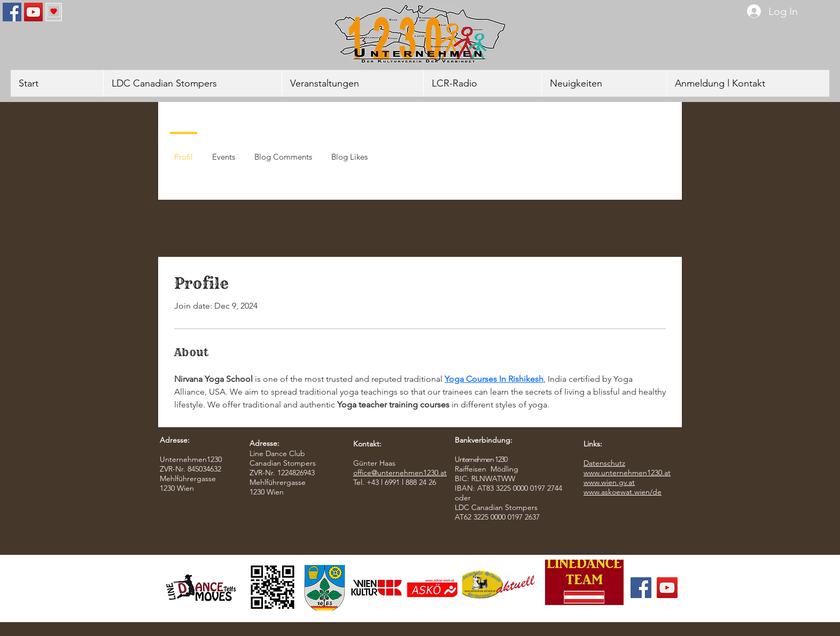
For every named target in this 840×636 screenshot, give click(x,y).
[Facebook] (12, 12)
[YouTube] (33, 12)
